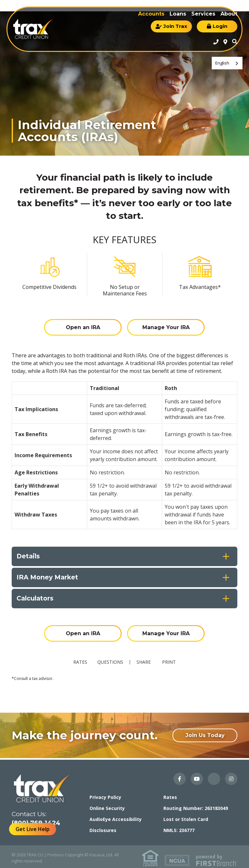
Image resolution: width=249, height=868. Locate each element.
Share (144, 659)
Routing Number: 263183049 (196, 805)
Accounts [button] (151, 14)
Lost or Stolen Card (186, 816)
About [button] (229, 14)
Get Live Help (33, 829)
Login (220, 26)
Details (29, 555)
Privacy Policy (105, 794)
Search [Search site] (235, 42)
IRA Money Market (48, 576)
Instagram (231, 776)
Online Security (107, 805)
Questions (111, 659)
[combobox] (227, 63)
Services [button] (203, 14)
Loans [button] (178, 14)
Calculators (36, 597)
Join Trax (175, 26)
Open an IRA (82, 326)
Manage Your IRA (167, 326)
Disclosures (103, 827)
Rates (78, 659)
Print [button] (172, 659)
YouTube (197, 776)
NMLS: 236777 (179, 827)
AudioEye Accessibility (116, 816)
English (222, 63)
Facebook (180, 776)
